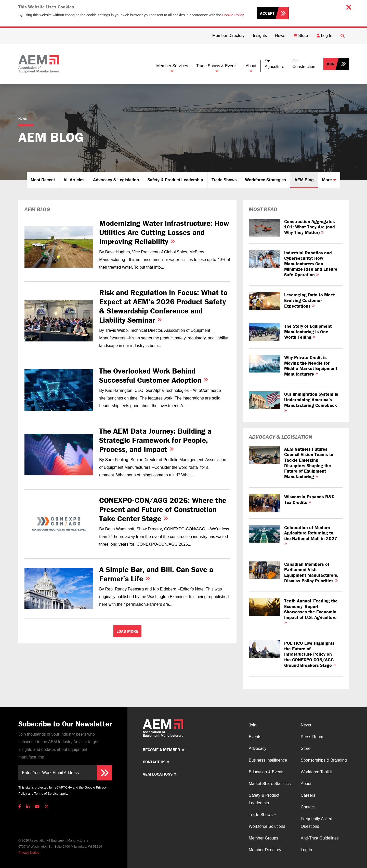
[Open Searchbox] (343, 36)
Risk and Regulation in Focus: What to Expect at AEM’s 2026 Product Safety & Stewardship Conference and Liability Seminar (163, 306)
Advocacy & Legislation (116, 180)
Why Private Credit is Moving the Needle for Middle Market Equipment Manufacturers (311, 366)
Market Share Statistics (270, 784)
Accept (267, 13)
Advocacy (258, 748)
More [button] (327, 180)
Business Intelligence (268, 760)
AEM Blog (304, 180)
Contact (308, 807)
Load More (127, 631)
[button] (274, 64)
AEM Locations (158, 774)
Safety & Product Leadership (175, 180)
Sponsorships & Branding (324, 760)
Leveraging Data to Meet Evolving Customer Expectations (309, 300)
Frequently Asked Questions (317, 823)
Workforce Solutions (267, 826)
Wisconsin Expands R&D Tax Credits (309, 499)
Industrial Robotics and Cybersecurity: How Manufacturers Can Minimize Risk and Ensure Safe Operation (311, 264)
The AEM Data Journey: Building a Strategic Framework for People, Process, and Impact (155, 440)
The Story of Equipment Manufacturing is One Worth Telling (308, 332)
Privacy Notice (29, 853)
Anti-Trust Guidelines (320, 838)
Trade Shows (224, 180)
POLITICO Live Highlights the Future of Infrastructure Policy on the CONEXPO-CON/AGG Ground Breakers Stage (310, 654)
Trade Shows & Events (217, 66)
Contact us (154, 762)
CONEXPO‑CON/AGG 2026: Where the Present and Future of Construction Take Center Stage (163, 509)
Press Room (312, 737)
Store (306, 748)
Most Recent (43, 180)
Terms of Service (46, 794)
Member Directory (265, 850)
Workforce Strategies (266, 180)
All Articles (74, 180)
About (251, 66)
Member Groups (264, 838)
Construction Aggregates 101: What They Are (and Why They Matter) (310, 227)
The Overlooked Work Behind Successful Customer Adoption (154, 375)
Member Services (172, 66)
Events (255, 737)
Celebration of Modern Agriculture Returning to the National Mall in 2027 (311, 535)
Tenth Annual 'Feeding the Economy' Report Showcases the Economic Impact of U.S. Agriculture (311, 611)
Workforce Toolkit (316, 772)
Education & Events (267, 772)
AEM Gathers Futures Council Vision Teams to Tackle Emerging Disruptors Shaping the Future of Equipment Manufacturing (309, 463)
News (23, 119)
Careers (308, 795)
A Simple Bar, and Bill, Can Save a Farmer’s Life (156, 574)
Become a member (161, 750)
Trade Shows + (262, 815)
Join (330, 64)
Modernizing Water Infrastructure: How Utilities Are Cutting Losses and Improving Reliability (164, 232)
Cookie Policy (233, 15)
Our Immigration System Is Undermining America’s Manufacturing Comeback (311, 402)
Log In (306, 850)
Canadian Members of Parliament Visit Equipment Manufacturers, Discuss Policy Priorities (311, 572)
